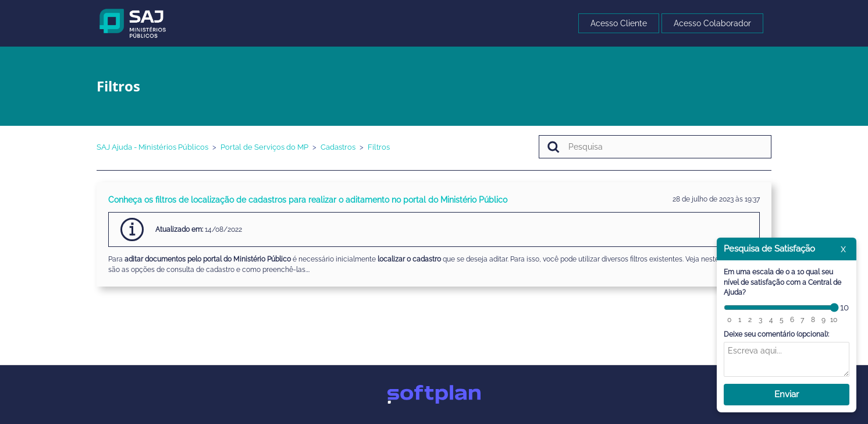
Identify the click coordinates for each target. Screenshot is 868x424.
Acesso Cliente (619, 23)
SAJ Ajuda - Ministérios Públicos (152, 147)
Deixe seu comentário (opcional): (776, 334)
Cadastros (338, 147)
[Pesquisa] (655, 147)
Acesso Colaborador (712, 23)
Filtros (379, 147)
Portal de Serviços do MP (264, 147)
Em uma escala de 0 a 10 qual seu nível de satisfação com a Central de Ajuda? (782, 282)
